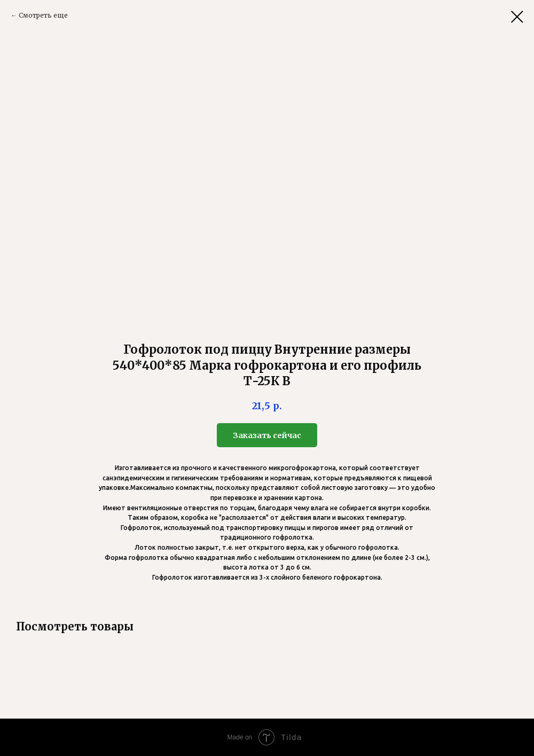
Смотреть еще (43, 15)
